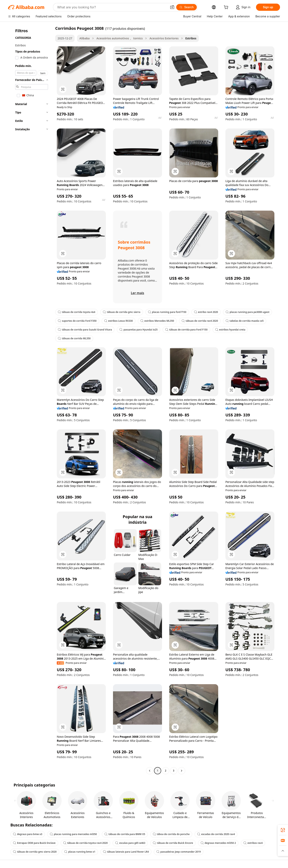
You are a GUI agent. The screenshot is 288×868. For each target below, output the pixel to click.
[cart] (227, 8)
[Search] (186, 7)
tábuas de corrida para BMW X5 (125, 834)
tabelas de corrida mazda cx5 (245, 321)
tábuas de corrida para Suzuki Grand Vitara (85, 330)
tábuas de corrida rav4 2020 (200, 321)
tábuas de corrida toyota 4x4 (76, 312)
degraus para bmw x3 (28, 834)
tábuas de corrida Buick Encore (173, 843)
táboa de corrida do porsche (171, 834)
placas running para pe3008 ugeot (247, 312)
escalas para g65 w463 (130, 843)
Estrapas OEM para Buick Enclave (34, 843)
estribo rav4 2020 (206, 312)
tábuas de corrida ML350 (74, 338)
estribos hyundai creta (230, 330)
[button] (172, 7)
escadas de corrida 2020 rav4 (216, 834)
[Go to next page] (182, 771)
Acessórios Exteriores (164, 38)
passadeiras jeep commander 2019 (179, 852)
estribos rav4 (253, 843)
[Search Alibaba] (112, 7)
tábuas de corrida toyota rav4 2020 (85, 843)
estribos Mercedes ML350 (157, 321)
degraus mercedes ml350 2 (218, 843)
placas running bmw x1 (80, 852)
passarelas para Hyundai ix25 (138, 330)
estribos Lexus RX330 (118, 321)
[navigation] (30, 400)
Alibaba (84, 38)
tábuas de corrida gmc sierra (121, 312)
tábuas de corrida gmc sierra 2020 (35, 852)
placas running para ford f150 (167, 312)
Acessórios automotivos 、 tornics (119, 38)
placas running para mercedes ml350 (73, 834)
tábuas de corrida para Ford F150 (186, 330)
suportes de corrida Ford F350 (77, 321)
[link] (283, 830)
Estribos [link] (191, 38)
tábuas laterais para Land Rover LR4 (126, 852)
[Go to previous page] (150, 771)
